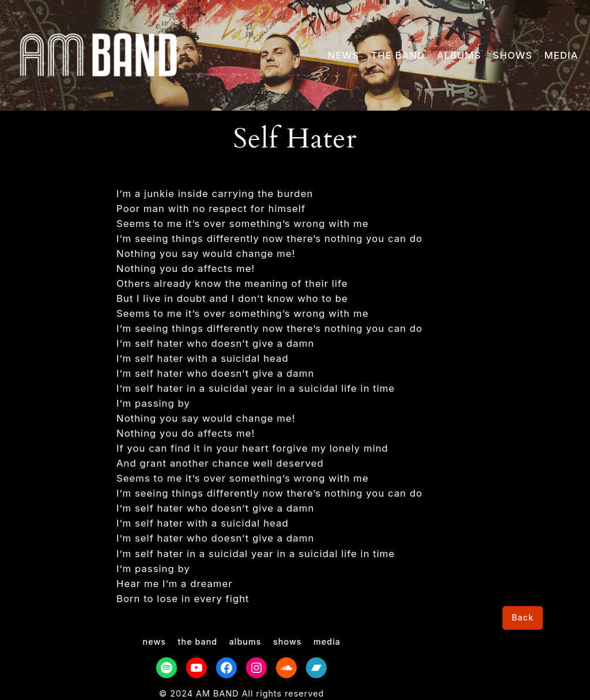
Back (523, 617)
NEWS (343, 55)
